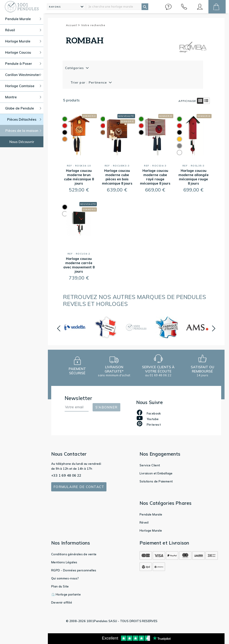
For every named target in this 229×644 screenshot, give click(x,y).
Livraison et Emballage (156, 473)
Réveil (144, 522)
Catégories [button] (75, 68)
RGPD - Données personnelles (74, 570)
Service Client (150, 465)
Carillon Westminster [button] (23, 75)
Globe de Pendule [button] (23, 108)
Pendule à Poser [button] (23, 64)
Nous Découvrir (22, 142)
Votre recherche (93, 25)
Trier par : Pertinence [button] (89, 82)
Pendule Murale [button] (23, 19)
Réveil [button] (23, 30)
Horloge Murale (151, 530)
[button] (168, 7)
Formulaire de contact (79, 487)
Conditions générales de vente (74, 554)
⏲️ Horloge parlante (66, 594)
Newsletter (78, 398)
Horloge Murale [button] (23, 41)
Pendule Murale (151, 514)
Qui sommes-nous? (65, 578)
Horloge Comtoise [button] (23, 86)
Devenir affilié (62, 602)
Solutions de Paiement (156, 481)
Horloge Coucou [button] (23, 52)
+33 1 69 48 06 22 (66, 475)
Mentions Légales (64, 562)
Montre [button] (23, 97)
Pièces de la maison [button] (23, 131)
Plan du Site (60, 586)
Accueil (73, 25)
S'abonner (106, 407)
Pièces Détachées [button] (24, 119)
